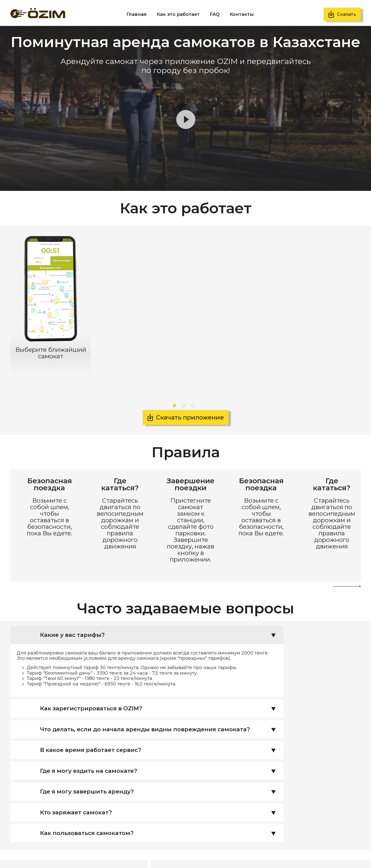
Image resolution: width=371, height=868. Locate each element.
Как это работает (178, 14)
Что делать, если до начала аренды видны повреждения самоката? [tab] (161, 673)
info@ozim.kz (59, 850)
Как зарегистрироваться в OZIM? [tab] (161, 652)
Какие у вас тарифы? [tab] (161, 579)
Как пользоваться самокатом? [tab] (161, 779)
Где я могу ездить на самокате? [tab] (161, 716)
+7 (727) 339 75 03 (63, 844)
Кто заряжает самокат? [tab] (161, 758)
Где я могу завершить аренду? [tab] (161, 737)
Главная (137, 14)
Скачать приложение (190, 403)
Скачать (347, 14)
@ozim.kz (56, 856)
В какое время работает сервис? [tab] (161, 695)
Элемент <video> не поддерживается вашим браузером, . (185, 108)
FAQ (215, 14)
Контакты (242, 14)
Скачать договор (301, 854)
